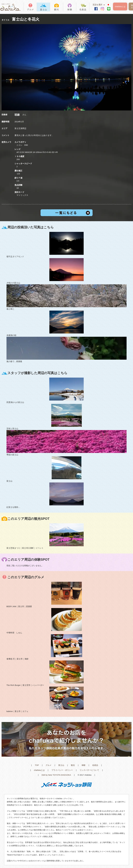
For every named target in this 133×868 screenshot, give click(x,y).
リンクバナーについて (89, 770)
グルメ (49, 765)
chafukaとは (120, 6)
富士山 (61, 765)
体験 (84, 765)
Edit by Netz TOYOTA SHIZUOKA (56, 775)
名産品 (95, 765)
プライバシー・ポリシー (62, 770)
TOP (37, 765)
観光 (73, 765)
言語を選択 (99, 5)
